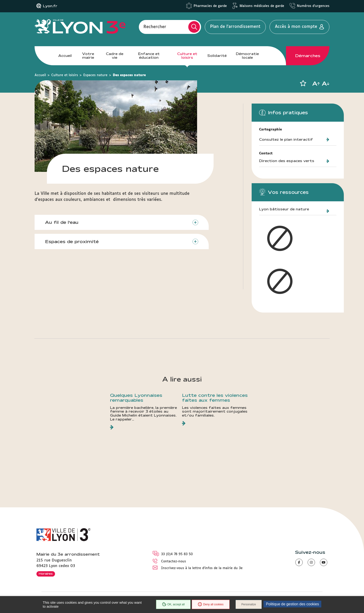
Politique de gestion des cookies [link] (292, 604)
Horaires (46, 574)
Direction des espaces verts (287, 161)
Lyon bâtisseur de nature (284, 209)
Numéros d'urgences (313, 6)
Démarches (308, 56)
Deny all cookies (211, 604)
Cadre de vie (115, 56)
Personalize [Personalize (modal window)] (249, 604)
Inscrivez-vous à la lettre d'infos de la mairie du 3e (202, 568)
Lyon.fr (50, 6)
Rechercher (155, 27)
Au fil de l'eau (62, 222)
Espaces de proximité (72, 241)
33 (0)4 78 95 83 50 (177, 554)
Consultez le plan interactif (286, 139)
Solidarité (217, 56)
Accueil (65, 56)
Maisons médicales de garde (262, 6)
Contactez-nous (174, 561)
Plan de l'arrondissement (235, 27)
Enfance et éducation (149, 56)
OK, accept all (173, 604)
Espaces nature (95, 75)
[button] (303, 83)
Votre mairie (88, 56)
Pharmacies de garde (210, 6)
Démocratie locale (247, 56)
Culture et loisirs (187, 56)
